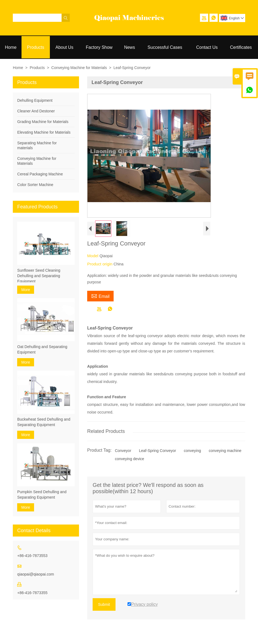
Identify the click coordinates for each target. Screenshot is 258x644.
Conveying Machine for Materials (79, 68)
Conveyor (123, 451)
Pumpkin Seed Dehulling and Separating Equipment (42, 495)
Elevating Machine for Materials (44, 132)
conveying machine (225, 451)
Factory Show (99, 47)
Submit (104, 604)
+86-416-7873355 (32, 593)
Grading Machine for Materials (43, 122)
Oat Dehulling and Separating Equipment (42, 349)
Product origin (100, 264)
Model (93, 256)
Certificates (241, 47)
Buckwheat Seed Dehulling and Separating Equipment (44, 422)
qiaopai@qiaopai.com (36, 574)
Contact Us (207, 47)
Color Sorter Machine (35, 185)
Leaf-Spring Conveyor (157, 451)
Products (36, 47)
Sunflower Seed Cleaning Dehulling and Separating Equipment (39, 276)
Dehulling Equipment (35, 100)
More (26, 290)
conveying (192, 451)
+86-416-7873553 (32, 556)
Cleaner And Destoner (36, 111)
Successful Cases (165, 47)
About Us (65, 47)
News (129, 47)
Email (100, 296)
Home (11, 47)
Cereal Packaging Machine (40, 174)
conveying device (130, 459)
